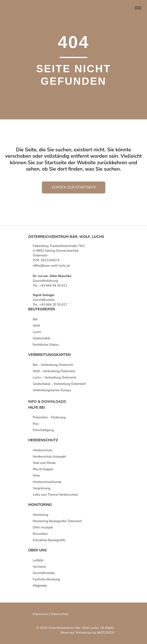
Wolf (36, 326)
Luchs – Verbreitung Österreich (55, 377)
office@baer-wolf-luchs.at (51, 266)
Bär (35, 319)
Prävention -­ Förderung (49, 417)
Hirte (36, 476)
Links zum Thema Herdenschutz (55, 495)
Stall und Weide (44, 463)
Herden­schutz (43, 450)
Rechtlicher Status (46, 345)
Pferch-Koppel (43, 469)
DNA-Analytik (43, 527)
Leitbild (38, 560)
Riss (36, 424)
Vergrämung (42, 488)
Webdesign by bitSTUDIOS (95, 633)
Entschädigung (43, 430)
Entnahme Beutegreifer (49, 540)
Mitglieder (40, 586)
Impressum (41, 614)
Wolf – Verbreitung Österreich (54, 371)
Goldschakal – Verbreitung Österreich (59, 384)
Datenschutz (60, 614)
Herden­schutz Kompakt (49, 457)
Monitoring (41, 515)
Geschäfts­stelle (44, 573)
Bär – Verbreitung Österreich (53, 365)
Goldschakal (42, 338)
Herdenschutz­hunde (47, 482)
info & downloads (47, 402)
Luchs (37, 332)
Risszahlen (40, 534)
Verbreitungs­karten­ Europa (52, 390)
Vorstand (39, 567)
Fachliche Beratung (46, 579)
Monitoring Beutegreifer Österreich (58, 521)
